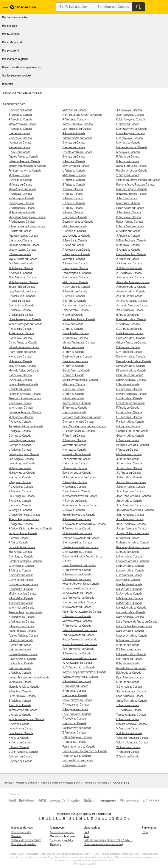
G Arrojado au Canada (75, 278)
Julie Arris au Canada (21, 733)
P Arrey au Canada (19, 152)
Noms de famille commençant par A (61, 783)
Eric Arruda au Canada (129, 399)
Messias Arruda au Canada (132, 636)
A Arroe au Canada (73, 245)
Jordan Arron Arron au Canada (80, 380)
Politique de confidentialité (26, 840)
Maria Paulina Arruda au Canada (134, 627)
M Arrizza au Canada (74, 175)
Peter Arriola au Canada (22, 696)
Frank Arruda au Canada (130, 422)
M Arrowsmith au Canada (77, 621)
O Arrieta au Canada (20, 380)
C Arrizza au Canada (74, 143)
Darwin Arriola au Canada (23, 654)
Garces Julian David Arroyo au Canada (85, 751)
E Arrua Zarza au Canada (130, 227)
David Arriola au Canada (22, 659)
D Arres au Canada (19, 133)
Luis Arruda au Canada (129, 575)
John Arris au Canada (21, 729)
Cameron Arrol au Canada (77, 306)
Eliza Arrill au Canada (20, 552)
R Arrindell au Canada (21, 599)
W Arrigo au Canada (20, 510)
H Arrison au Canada (20, 761)
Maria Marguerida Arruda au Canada (137, 622)
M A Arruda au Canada (129, 585)
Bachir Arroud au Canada (77, 473)
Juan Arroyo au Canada (130, 115)
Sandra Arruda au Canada (131, 692)
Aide (86, 836)
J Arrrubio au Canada (128, 213)
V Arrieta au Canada (20, 403)
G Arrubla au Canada (128, 250)
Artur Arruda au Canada (130, 310)
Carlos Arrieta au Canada (23, 343)
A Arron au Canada (73, 347)
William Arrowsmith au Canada (80, 677)
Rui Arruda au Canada (129, 673)
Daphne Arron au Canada (77, 357)
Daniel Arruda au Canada (131, 357)
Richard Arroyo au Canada (131, 166)
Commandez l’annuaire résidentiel (103, 844)
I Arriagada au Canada (21, 203)
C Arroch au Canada (74, 231)
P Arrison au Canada (74, 120)
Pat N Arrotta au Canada (76, 459)
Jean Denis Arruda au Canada (134, 496)
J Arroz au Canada (127, 199)
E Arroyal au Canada (74, 691)
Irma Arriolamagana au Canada (26, 719)
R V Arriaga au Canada (21, 199)
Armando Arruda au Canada (132, 306)
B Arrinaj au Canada (20, 571)
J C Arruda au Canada (129, 464)
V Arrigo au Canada (20, 506)
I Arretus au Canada (20, 143)
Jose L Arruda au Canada (131, 524)
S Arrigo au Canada (20, 492)
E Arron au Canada (73, 366)
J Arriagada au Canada (22, 208)
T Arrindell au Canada (21, 603)
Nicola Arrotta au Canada (77, 454)
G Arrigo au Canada (20, 445)
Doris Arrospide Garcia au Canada (82, 417)
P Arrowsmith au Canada (77, 626)
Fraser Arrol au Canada (75, 310)
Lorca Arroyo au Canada (130, 133)
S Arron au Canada (73, 394)
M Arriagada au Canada (22, 213)
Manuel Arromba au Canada (79, 343)
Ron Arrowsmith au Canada (78, 649)
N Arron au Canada (73, 389)
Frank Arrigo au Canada (22, 440)
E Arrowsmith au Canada (77, 570)
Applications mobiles (62, 841)
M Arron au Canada (74, 385)
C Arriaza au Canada (20, 241)
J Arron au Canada (73, 375)
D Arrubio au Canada (128, 231)
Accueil (8, 783)
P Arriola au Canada (20, 692)
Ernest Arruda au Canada (131, 403)
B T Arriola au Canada (21, 640)
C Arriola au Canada (20, 645)
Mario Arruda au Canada (130, 631)
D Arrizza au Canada (74, 148)
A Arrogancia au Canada (76, 250)
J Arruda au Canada (128, 459)
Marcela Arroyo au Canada (132, 148)
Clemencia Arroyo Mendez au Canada (138, 180)
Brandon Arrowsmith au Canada (81, 538)
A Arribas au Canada (20, 273)
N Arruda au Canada (128, 640)
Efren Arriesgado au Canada (25, 319)
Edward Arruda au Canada (131, 394)
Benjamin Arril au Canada (23, 533)
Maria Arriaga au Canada (22, 189)
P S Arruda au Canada (129, 650)
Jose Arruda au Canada (130, 519)
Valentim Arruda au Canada (132, 743)
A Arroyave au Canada (75, 705)
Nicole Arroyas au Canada (77, 700)
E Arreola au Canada (20, 115)
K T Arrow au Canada (75, 501)
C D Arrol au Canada (74, 301)
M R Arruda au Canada (129, 603)
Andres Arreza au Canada (23, 157)
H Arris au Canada (19, 724)
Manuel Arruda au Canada (131, 608)
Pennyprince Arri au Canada (25, 171)
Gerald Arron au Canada (76, 371)
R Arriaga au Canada (20, 194)
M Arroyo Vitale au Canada (132, 189)
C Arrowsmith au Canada (77, 543)
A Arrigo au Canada (20, 422)
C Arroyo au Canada (74, 724)
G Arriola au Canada (20, 668)
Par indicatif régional (15, 59)
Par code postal (12, 43)
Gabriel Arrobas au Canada (78, 222)
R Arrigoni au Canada (21, 524)
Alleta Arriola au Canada (22, 631)
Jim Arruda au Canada (129, 501)
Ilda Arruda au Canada (129, 454)
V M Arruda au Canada (129, 733)
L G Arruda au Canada (129, 557)
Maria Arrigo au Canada (22, 473)
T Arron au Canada (73, 399)
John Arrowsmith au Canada (79, 603)
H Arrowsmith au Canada (77, 579)
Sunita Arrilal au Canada (22, 547)
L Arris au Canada (19, 747)
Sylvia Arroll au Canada (75, 333)
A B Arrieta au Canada (21, 333)
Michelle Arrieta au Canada (24, 371)
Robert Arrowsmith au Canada (80, 644)
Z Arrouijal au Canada (75, 482)
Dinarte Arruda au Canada (131, 371)
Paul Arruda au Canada (129, 659)
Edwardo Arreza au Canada (24, 162)
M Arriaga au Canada (20, 185)
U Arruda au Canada (128, 719)
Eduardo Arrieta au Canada (24, 347)
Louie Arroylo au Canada (77, 714)
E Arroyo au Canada (74, 733)
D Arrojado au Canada (75, 268)
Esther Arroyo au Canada (77, 737)
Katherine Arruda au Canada (133, 543)
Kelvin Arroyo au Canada (131, 120)
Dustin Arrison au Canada (23, 752)
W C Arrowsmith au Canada (79, 668)
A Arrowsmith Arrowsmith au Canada (84, 524)
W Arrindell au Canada (21, 608)
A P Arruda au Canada (129, 273)
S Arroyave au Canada (75, 710)
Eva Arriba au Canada (21, 264)
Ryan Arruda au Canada (130, 678)
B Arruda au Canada (128, 315)
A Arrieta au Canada (20, 329)
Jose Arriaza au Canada (22, 250)
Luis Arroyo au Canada (129, 138)
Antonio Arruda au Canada (131, 301)
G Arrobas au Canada (75, 217)
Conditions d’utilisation (24, 844)
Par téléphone (11, 34)
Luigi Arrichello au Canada (23, 292)
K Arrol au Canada (73, 324)
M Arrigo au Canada (20, 468)
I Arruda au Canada (127, 450)
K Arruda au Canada (128, 538)
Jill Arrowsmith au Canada (77, 593)
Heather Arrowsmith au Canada (81, 584)
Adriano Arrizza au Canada (77, 138)
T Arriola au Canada (20, 705)
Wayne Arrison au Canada (78, 124)
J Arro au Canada (72, 199)
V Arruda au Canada (128, 729)
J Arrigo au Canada (20, 450)
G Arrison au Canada (20, 757)
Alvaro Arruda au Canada (131, 292)
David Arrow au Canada (76, 492)
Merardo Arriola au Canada (24, 687)
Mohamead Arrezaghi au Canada (27, 166)
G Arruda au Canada (128, 427)
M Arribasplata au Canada (23, 282)
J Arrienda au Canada (21, 315)
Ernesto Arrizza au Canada (77, 152)
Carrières (16, 836)
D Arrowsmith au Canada (77, 552)
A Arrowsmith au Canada (77, 519)
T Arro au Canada (73, 213)
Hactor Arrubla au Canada (131, 254)
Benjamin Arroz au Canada (131, 194)
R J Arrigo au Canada (21, 487)
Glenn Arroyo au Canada (77, 756)
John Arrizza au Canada (76, 166)
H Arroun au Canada (74, 487)
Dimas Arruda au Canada (131, 366)
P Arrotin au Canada (74, 436)
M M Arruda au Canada (129, 599)
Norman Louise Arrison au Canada (82, 115)
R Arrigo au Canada (20, 482)
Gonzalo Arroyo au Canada (78, 761)
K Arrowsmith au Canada (77, 607)
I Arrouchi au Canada (75, 468)
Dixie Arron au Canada (75, 361)
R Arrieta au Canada (20, 389)
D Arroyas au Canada (75, 695)
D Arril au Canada (19, 538)
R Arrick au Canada (19, 301)
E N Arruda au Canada (129, 389)
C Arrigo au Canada (20, 436)
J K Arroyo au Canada (129, 110)
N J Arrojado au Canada (76, 287)
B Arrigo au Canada (20, 431)
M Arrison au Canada (74, 110)
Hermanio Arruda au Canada (133, 445)
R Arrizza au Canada (74, 180)
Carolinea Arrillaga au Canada (25, 561)
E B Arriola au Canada (21, 664)
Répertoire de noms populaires (21, 67)
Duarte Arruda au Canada (131, 380)
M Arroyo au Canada (128, 143)
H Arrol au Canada (73, 315)
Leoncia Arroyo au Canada (132, 129)
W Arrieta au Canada (21, 408)
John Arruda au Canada (130, 515)
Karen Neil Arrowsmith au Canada (82, 612)
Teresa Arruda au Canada (131, 715)
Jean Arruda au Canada (130, 492)
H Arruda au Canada (128, 440)
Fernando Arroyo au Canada (79, 747)
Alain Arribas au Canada (22, 278)
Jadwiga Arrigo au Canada (24, 454)
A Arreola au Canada (20, 110)
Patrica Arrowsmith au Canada (80, 630)
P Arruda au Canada (128, 645)
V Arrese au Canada (20, 138)
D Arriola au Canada (20, 650)
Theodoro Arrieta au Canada (25, 399)
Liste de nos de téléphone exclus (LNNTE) (109, 840)
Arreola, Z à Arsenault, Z (96, 783)
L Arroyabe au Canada (75, 686)
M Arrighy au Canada (21, 417)
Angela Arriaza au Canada (23, 236)
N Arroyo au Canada (128, 152)
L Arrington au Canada (22, 622)
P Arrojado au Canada (75, 292)
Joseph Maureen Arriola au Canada (29, 678)
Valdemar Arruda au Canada (132, 738)
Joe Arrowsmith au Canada (78, 598)
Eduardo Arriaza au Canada (24, 245)
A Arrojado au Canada (75, 264)
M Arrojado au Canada (75, 282)
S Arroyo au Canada (128, 175)
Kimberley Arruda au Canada (133, 547)
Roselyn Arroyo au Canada (132, 171)
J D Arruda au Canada (129, 468)
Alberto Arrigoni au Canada (24, 519)
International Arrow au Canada (80, 496)
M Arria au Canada (19, 175)
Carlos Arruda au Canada (131, 338)
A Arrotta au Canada (74, 440)
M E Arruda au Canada (129, 589)
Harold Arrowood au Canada (79, 515)
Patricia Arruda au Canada (131, 654)
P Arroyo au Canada (128, 157)
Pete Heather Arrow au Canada (80, 506)
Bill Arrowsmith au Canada (77, 533)
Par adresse (10, 26)
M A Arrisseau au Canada (77, 129)
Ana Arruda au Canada (129, 296)
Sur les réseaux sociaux (17, 76)
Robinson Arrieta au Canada (25, 394)
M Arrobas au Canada (75, 227)
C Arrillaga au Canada (21, 557)
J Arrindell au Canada (21, 589)
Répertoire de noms (26, 783)
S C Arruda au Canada (129, 687)
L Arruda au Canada (128, 552)
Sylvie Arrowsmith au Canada (79, 658)
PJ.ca (145, 832)
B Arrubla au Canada (128, 245)
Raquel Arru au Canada (129, 222)
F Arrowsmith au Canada (77, 575)
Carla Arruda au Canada (130, 333)
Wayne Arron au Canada (77, 403)
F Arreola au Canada (20, 120)
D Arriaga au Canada (20, 180)
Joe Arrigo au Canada (21, 459)
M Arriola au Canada (20, 682)
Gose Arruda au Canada (130, 436)
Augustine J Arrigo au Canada (26, 427)
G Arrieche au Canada (21, 306)
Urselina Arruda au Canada (131, 724)
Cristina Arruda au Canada (131, 343)
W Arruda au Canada (128, 747)
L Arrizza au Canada (74, 171)
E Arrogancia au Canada (76, 254)
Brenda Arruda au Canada (131, 319)
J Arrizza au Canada (74, 162)
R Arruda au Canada (128, 664)
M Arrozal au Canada (128, 203)
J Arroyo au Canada (74, 765)
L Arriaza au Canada (20, 254)
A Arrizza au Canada (74, 133)
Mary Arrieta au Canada (22, 366)
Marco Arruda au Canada (131, 613)
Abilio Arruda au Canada (130, 278)
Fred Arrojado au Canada (77, 273)
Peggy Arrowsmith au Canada (80, 640)
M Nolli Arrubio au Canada (131, 241)
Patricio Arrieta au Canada (23, 385)
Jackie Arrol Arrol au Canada (79, 319)
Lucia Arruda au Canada (130, 571)
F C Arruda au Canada (129, 413)
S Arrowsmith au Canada (77, 654)
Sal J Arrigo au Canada (22, 496)
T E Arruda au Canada (129, 710)
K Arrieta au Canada (20, 357)
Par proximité (11, 51)
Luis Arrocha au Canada (76, 236)
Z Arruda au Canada (128, 757)
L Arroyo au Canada (128, 124)
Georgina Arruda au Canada (132, 431)
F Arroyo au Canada (74, 742)
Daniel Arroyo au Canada (77, 728)
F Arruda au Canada (128, 408)
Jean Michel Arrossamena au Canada (84, 427)
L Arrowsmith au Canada (77, 616)
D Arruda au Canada (128, 347)
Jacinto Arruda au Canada (131, 482)
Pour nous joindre (21, 832)
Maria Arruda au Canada (130, 617)
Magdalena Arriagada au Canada (27, 217)
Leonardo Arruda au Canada (133, 561)
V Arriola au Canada (20, 715)
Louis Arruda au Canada (130, 566)
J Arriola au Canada (20, 673)
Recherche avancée (14, 18)
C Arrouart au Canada (75, 464)
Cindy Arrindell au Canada (23, 585)
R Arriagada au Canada (22, 222)
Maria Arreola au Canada (23, 124)
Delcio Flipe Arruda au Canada (134, 361)
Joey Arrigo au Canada (22, 464)
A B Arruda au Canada (129, 264)
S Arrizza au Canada (74, 185)
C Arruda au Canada (128, 324)
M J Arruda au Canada (129, 594)
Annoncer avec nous (62, 832)
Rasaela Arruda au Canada (131, 668)
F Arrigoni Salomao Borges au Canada (30, 529)
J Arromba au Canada (75, 338)
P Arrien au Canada (20, 310)
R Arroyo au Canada (128, 162)
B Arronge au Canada (75, 408)
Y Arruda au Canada (128, 752)
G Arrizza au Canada (74, 157)
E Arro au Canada (72, 194)
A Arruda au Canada (128, 259)
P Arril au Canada (18, 543)
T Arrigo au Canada (20, 501)
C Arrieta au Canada (20, 338)
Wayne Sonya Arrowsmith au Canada (84, 672)
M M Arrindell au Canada (23, 594)
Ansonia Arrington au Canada (25, 613)
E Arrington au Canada (22, 617)
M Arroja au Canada (74, 259)
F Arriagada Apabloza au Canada (27, 227)
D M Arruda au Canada (129, 352)
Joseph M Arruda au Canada (133, 533)
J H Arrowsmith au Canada (78, 589)
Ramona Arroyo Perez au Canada (135, 185)
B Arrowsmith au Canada (77, 529)
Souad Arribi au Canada (22, 287)
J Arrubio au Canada (128, 236)
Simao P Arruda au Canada (132, 701)
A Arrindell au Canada (21, 575)
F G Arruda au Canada (129, 417)
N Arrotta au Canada (74, 450)
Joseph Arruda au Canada (131, 529)
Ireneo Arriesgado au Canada (25, 324)
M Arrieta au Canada (20, 361)
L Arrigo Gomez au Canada (24, 515)
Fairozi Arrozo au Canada (130, 208)
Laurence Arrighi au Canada (25, 413)
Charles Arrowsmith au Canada (80, 547)
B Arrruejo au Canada (128, 217)
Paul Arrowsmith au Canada (78, 635)
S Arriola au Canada (20, 701)
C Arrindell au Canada (21, 580)
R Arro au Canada (72, 208)
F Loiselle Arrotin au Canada (79, 431)
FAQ (86, 832)
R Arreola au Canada (20, 129)
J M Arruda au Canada (129, 478)
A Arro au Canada (73, 189)
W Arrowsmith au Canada (77, 663)
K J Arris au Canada (20, 743)
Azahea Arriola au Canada (23, 636)
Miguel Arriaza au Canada (23, 259)
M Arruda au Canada (128, 580)
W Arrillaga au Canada (21, 566)
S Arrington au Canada (22, 627)
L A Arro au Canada (74, 203)
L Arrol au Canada (73, 329)
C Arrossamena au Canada (78, 422)
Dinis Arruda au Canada (130, 375)
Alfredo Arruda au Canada (131, 287)
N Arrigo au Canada (20, 478)
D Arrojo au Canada (74, 296)
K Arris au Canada (19, 738)
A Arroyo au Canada (74, 719)
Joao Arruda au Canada (130, 506)
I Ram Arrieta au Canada (22, 352)
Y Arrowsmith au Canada (77, 681)
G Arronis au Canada (74, 413)
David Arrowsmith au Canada (79, 565)
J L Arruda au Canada (129, 473)
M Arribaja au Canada (21, 268)
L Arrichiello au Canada (22, 296)
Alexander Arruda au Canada (133, 282)
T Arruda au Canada (128, 705)
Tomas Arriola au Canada (23, 710)
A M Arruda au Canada (129, 268)
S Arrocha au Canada (75, 241)
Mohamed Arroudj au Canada (79, 478)
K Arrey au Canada (19, 148)
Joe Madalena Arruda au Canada (135, 510)
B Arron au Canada (73, 352)
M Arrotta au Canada (74, 445)
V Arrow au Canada (74, 510)
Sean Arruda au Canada (130, 696)
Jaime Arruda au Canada (131, 487)
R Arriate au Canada (20, 231)
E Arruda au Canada (128, 385)
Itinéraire (8, 84)
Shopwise (55, 845)
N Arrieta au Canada (20, 375)
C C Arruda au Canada (129, 329)
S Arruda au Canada (128, 682)
